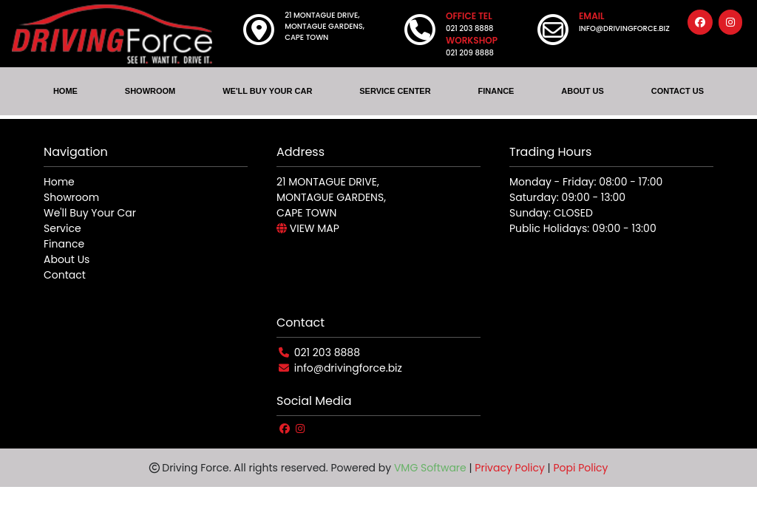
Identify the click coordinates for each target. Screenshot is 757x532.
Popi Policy (580, 468)
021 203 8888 (327, 352)
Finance (64, 244)
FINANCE (496, 91)
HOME (65, 91)
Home (59, 182)
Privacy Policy (510, 468)
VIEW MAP (308, 228)
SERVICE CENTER (395, 91)
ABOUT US (582, 91)
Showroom (71, 197)
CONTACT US (678, 91)
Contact (65, 275)
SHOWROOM (150, 91)
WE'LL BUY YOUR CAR (267, 91)
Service (62, 228)
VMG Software (430, 468)
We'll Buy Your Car (90, 213)
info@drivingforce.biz (348, 368)
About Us (67, 259)
